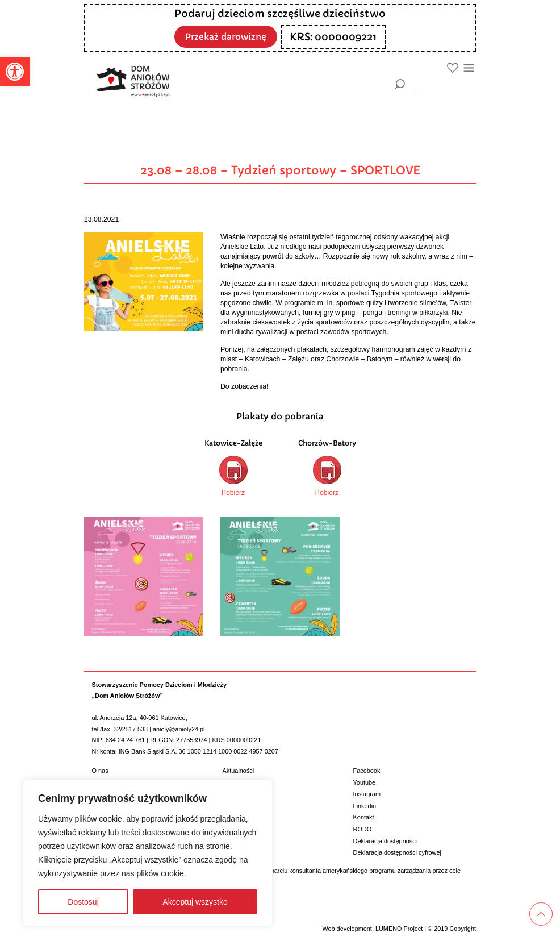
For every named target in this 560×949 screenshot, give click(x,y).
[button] (15, 72)
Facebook (367, 771)
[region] (148, 853)
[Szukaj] (400, 84)
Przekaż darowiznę (226, 36)
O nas (100, 771)
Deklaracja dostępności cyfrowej (397, 852)
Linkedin (365, 806)
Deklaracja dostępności (385, 841)
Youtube (365, 782)
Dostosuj (83, 902)
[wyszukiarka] (441, 84)
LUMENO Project (399, 929)
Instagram (367, 794)
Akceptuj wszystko (195, 902)
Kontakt (364, 817)
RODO (363, 829)
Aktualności (239, 771)
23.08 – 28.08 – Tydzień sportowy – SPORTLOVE (280, 170)
